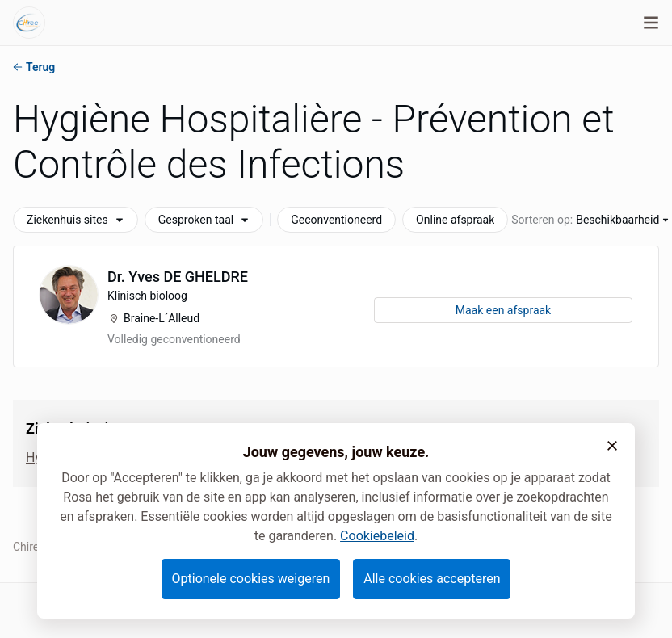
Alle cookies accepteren (432, 579)
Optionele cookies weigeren (251, 579)
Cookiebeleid (377, 536)
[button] (612, 446)
